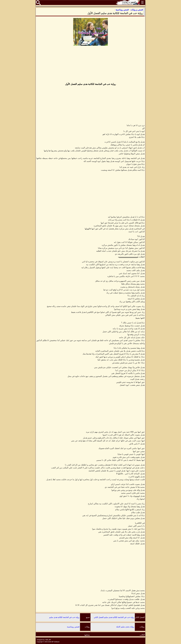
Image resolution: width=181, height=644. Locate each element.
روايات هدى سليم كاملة (125, 627)
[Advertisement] (90, 64)
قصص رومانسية (73, 627)
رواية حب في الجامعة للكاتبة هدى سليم (64, 617)
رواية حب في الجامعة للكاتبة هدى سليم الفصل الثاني (114, 617)
